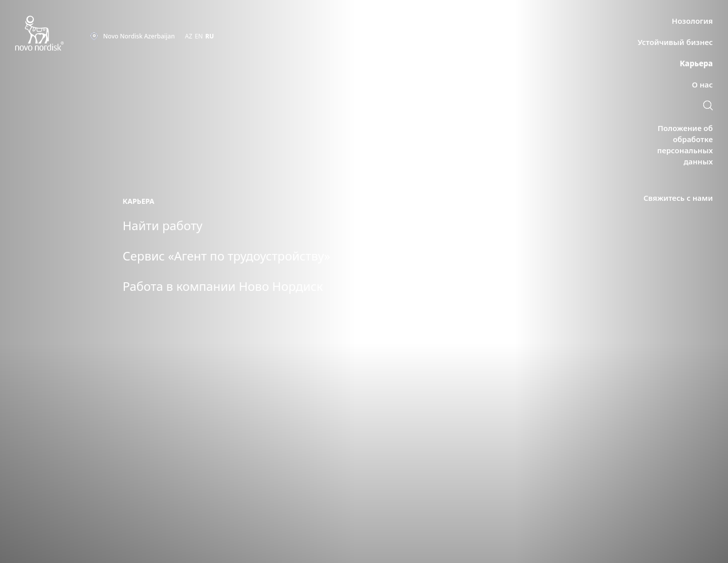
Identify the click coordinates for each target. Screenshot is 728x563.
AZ (189, 36)
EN (199, 36)
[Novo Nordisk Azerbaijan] (53, 34)
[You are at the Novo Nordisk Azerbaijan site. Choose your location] (132, 36)
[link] (708, 107)
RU (210, 36)
